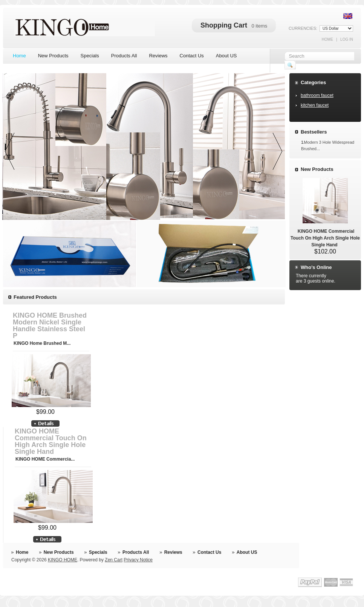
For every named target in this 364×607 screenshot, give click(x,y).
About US (247, 552)
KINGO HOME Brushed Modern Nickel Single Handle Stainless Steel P (50, 326)
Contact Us (209, 552)
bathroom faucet (317, 95)
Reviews (173, 552)
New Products (317, 169)
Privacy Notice (138, 560)
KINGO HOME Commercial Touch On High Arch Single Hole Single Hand (51, 441)
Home (327, 39)
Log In (347, 39)
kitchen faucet (315, 105)
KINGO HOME (63, 560)
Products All (136, 552)
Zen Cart (114, 560)
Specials (98, 552)
